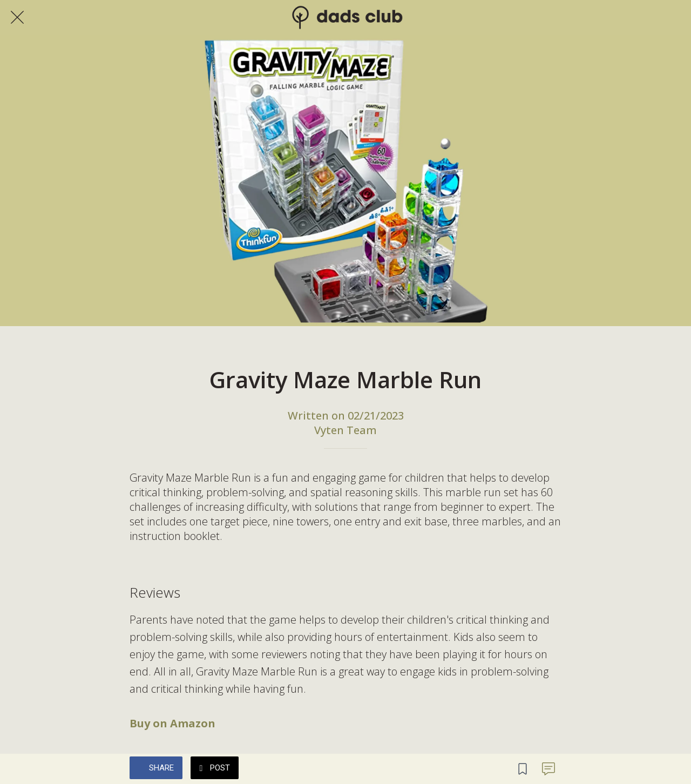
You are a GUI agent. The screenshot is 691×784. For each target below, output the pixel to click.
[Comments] (548, 769)
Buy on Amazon (172, 723)
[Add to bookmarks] (523, 769)
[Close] (17, 17)
